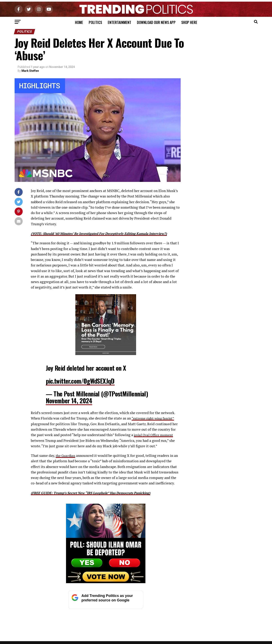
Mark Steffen (30, 71)
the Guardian (66, 456)
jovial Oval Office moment (155, 435)
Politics (95, 22)
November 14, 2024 (69, 401)
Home (79, 22)
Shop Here (189, 22)
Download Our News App (156, 22)
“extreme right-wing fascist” (154, 418)
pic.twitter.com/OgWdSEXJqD (80, 381)
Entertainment (119, 22)
